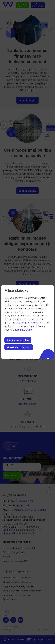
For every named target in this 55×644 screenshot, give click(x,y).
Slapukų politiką (30, 323)
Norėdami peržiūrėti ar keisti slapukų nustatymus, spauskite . (27, 326)
